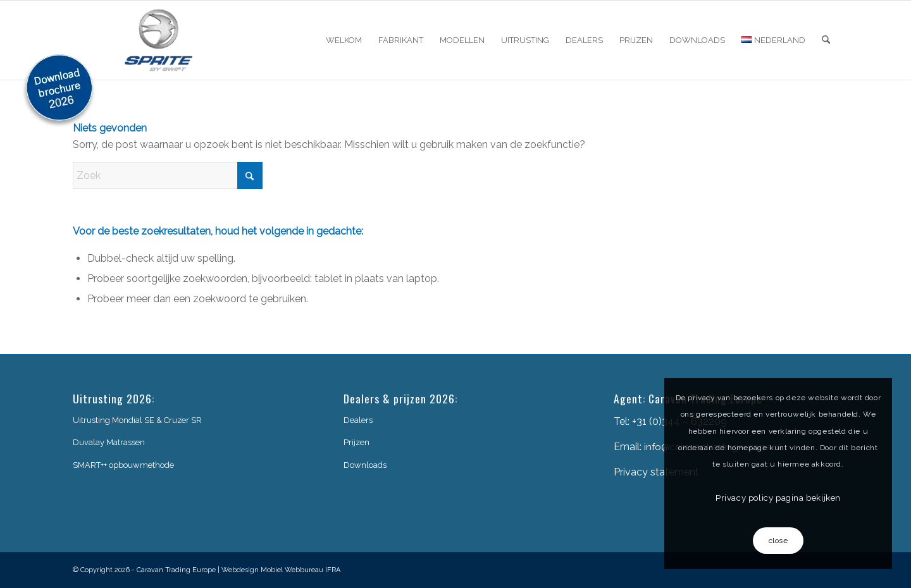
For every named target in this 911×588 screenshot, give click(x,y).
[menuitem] (344, 40)
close (778, 541)
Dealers (358, 420)
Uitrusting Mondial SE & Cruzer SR (137, 420)
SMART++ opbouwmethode (123, 465)
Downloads (365, 465)
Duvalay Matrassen (109, 442)
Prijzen (356, 442)
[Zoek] (826, 40)
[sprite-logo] (159, 40)
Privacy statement (656, 472)
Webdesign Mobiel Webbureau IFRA (281, 570)
